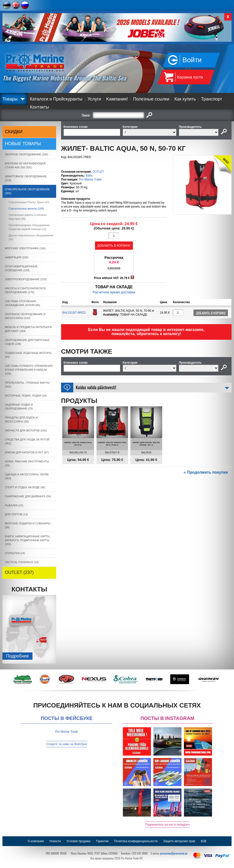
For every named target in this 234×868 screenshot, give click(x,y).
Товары (10, 99)
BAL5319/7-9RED (74, 313)
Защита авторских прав (179, 841)
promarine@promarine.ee (174, 853)
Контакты (40, 107)
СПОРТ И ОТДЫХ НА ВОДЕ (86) (25, 487)
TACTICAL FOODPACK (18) (22, 562)
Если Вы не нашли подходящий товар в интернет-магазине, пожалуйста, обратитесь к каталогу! (146, 332)
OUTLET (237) (19, 572)
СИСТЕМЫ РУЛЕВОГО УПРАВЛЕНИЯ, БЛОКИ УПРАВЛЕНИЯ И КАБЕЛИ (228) (29, 370)
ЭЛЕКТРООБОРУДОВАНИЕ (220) (26, 279)
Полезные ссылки (151, 99)
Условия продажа (78, 841)
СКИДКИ (14, 132)
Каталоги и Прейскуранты (56, 99)
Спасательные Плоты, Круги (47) (29, 202)
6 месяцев (114, 268)
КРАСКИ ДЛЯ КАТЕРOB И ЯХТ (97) (27, 452)
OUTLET (98, 172)
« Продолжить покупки (206, 472)
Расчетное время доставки (114, 292)
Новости (55, 841)
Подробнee (17, 656)
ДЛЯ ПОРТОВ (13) (16, 514)
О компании (36, 841)
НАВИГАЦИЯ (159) (17, 257)
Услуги (94, 99)
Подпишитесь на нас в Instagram (168, 825)
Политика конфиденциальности (136, 841)
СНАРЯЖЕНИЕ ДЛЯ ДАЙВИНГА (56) (28, 496)
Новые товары (23, 144)
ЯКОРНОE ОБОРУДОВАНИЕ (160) (27, 154)
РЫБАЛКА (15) (14, 505)
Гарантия (102, 841)
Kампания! (117, 99)
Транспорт (212, 99)
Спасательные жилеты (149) (26, 209)
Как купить (185, 99)
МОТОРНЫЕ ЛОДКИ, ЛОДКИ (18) (26, 396)
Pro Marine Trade (90, 180)
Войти (192, 60)
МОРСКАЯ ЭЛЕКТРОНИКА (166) (25, 248)
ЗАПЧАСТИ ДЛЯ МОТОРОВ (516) (26, 430)
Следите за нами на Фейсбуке (67, 744)
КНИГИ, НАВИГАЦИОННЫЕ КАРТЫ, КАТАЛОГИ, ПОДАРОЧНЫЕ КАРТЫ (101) (28, 540)
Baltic (89, 176)
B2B (204, 841)
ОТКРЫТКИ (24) (15, 553)
